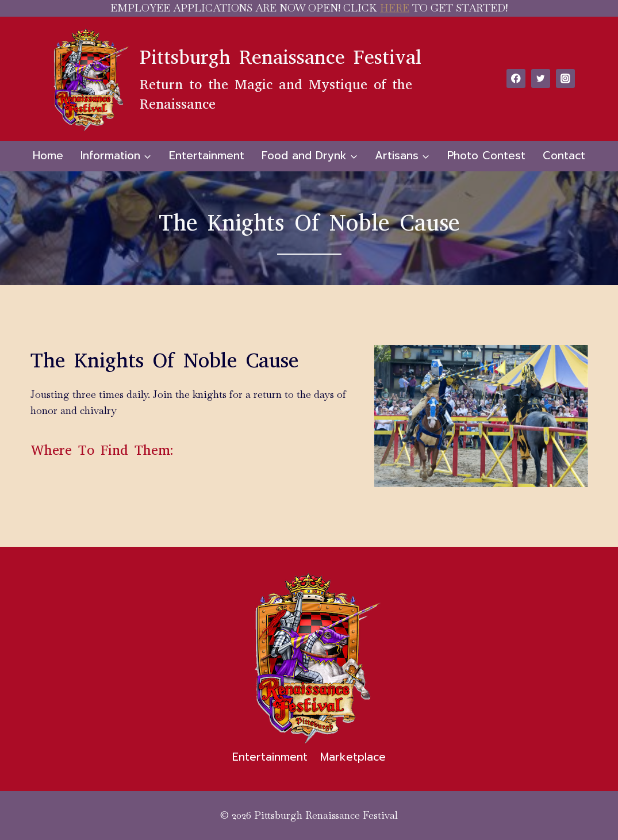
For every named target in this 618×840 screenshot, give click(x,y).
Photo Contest (486, 156)
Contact (564, 156)
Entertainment (207, 156)
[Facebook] (516, 78)
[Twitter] (541, 78)
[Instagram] (565, 78)
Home (48, 156)
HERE (395, 8)
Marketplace (353, 757)
